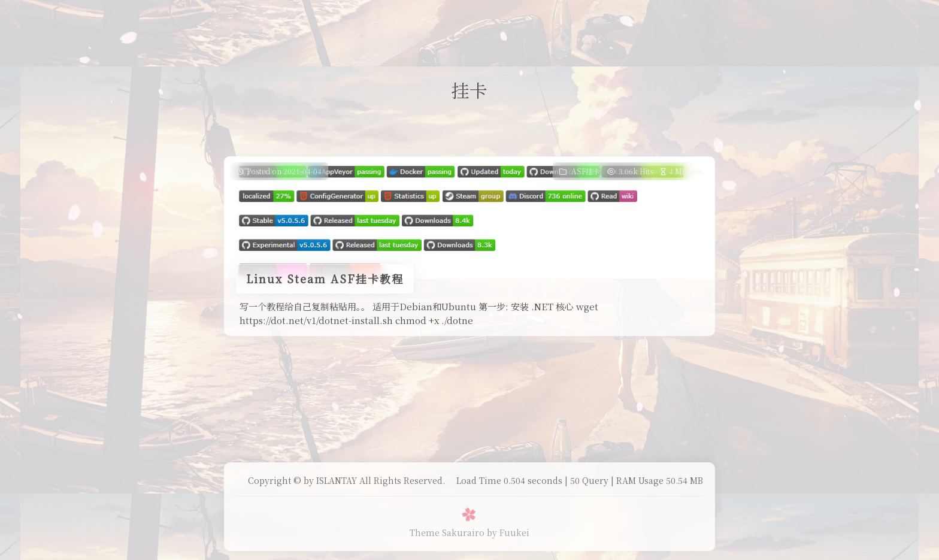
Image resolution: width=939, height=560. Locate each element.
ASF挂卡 (586, 171)
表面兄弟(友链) (520, 21)
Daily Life (385, 21)
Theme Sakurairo (447, 532)
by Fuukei (508, 532)
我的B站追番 (449, 21)
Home (335, 21)
